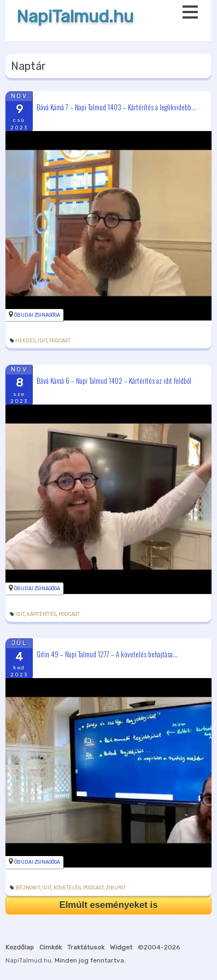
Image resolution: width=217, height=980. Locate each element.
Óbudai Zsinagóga (37, 315)
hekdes (25, 341)
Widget (121, 947)
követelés (67, 888)
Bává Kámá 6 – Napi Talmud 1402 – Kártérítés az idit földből (114, 381)
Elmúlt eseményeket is (108, 905)
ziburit (116, 888)
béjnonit (28, 888)
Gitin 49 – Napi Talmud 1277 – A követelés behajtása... (107, 654)
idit (42, 341)
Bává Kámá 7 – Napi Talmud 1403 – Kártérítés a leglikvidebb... (116, 106)
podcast (60, 341)
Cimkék (51, 947)
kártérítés (42, 614)
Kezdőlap (20, 947)
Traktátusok (86, 947)
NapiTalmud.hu (75, 17)
